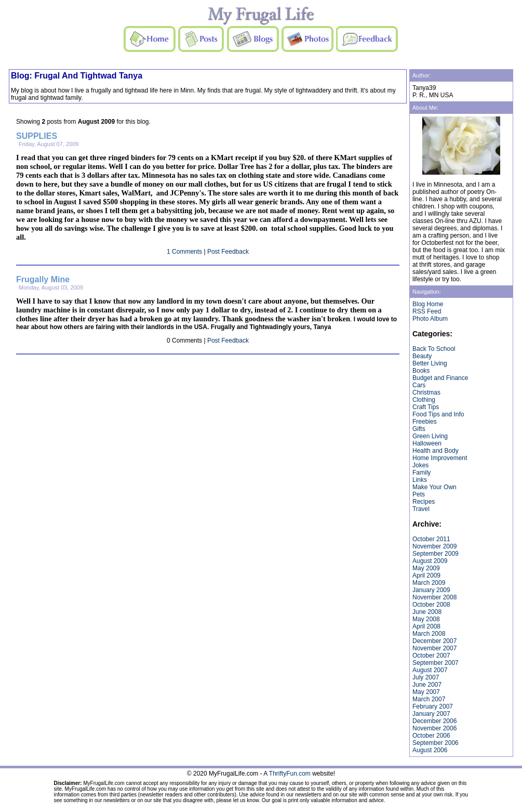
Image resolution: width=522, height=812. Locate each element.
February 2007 (433, 706)
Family (421, 473)
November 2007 (434, 648)
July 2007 (426, 677)
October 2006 (431, 736)
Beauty (422, 356)
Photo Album (430, 319)
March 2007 (429, 699)
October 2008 (431, 605)
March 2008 (429, 634)
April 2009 (426, 575)
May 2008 (426, 619)
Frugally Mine (43, 279)
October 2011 (431, 539)
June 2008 (427, 612)
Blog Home (428, 304)
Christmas (426, 392)
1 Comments (184, 252)
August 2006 (430, 750)
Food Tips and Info (438, 414)
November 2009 (434, 546)
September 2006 (436, 743)
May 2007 (426, 692)
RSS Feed (427, 311)
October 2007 (431, 656)
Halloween (427, 443)
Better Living (430, 363)
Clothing (424, 400)
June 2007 (427, 685)
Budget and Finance (440, 378)
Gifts (419, 429)
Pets (419, 494)
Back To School (434, 349)
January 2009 (431, 590)
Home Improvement (440, 458)
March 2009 (429, 583)
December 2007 (434, 641)
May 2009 (426, 568)
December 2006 (434, 721)
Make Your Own (434, 487)
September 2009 (436, 554)
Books (421, 371)
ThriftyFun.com (290, 774)
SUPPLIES (37, 136)
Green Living (430, 436)
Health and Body (436, 451)
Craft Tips (426, 407)
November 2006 (434, 728)
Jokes (420, 465)
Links (420, 480)
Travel (421, 509)
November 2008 (434, 597)
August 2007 (430, 670)
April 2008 (426, 626)
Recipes (424, 502)
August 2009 (430, 561)
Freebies (425, 422)
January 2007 (431, 714)
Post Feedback (228, 252)
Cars (419, 385)
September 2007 (436, 663)
